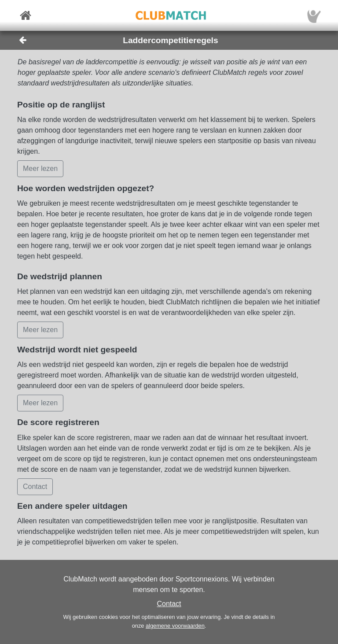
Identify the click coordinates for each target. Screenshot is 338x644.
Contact (169, 604)
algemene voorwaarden (175, 626)
